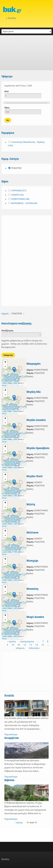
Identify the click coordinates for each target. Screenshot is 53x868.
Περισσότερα (11, 734)
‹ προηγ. (19, 822)
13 (31, 645)
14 (37, 645)
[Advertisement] (26, 53)
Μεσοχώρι (32, 561)
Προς (7, 107)
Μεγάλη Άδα (34, 392)
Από (7, 91)
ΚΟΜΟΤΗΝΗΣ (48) (20, 199)
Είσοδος (12, 18)
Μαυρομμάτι (34, 364)
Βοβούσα (9, 780)
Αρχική (5, 313)
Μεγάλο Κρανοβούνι (38, 448)
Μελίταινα (32, 532)
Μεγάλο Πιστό (35, 476)
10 (13, 645)
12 (25, 645)
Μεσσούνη (32, 589)
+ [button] (5, 362)
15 (43, 645)
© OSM (14, 383)
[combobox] (21, 335)
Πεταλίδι (9, 695)
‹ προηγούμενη (26, 641)
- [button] (5, 367)
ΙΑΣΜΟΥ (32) (17, 195)
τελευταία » (34, 648)
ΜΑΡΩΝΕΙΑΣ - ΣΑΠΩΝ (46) (24, 203)
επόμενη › (21, 648)
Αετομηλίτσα (12, 738)
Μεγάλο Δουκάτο (36, 420)
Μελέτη (31, 504)
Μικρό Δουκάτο (35, 617)
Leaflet (4, 383)
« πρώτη (12, 641)
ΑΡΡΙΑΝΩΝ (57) (19, 190)
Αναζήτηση (7, 330)
